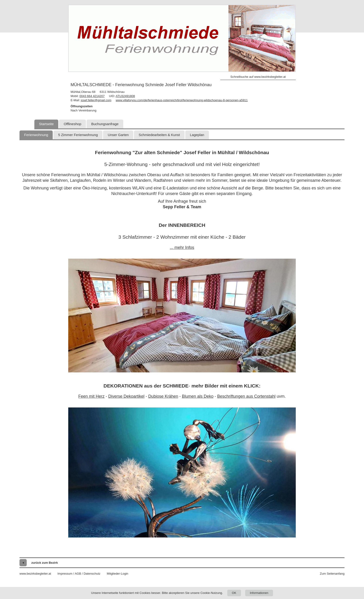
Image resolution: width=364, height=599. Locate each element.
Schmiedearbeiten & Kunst (159, 135)
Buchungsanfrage (105, 124)
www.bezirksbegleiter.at (35, 574)
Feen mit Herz (91, 396)
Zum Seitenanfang (332, 574)
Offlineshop (72, 124)
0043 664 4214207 (92, 96)
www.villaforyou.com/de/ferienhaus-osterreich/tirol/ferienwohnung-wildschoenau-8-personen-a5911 (182, 100)
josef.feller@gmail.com (96, 100)
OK (234, 593)
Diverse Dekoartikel (126, 396)
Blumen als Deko (198, 396)
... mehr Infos (182, 247)
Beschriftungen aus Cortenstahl (246, 396)
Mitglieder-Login (118, 574)
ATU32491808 (125, 96)
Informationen (259, 593)
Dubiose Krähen (163, 396)
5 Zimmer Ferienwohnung (78, 135)
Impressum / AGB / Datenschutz (79, 574)
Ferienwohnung (36, 135)
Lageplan (197, 135)
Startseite (46, 124)
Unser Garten (118, 135)
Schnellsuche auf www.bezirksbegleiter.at (258, 77)
